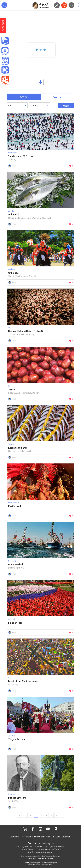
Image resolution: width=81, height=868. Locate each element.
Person (5, 61)
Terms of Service (42, 837)
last (62, 815)
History (5, 51)
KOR (71, 5)
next (57, 815)
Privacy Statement (62, 837)
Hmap (5, 41)
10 (51, 816)
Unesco (5, 71)
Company (14, 837)
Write (66, 106)
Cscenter (27, 837)
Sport (5, 80)
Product (57, 97)
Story (24, 97)
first (19, 815)
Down (41, 83)
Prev (25, 815)
